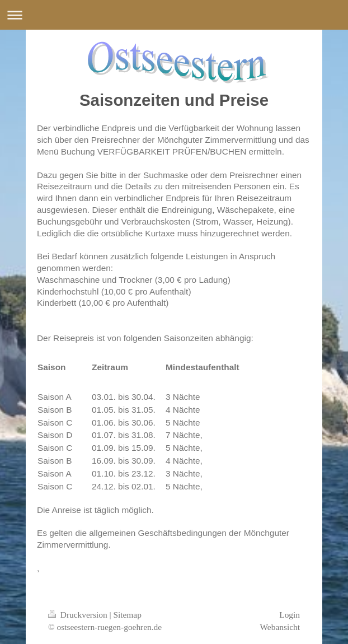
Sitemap (127, 615)
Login (290, 615)
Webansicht (280, 627)
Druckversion (79, 615)
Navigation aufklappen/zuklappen (174, 15)
